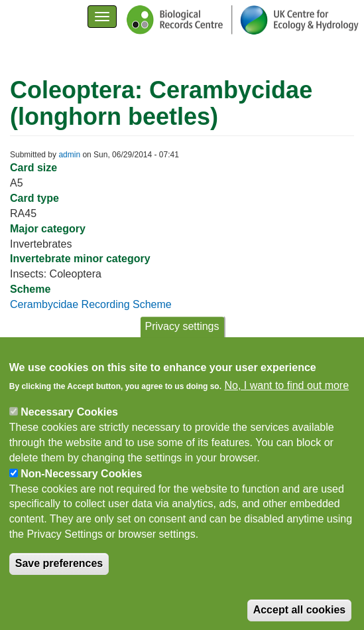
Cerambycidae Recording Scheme (91, 304)
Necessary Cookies (69, 423)
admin (69, 155)
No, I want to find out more (286, 396)
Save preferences (59, 574)
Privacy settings (182, 337)
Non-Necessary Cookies (81, 484)
